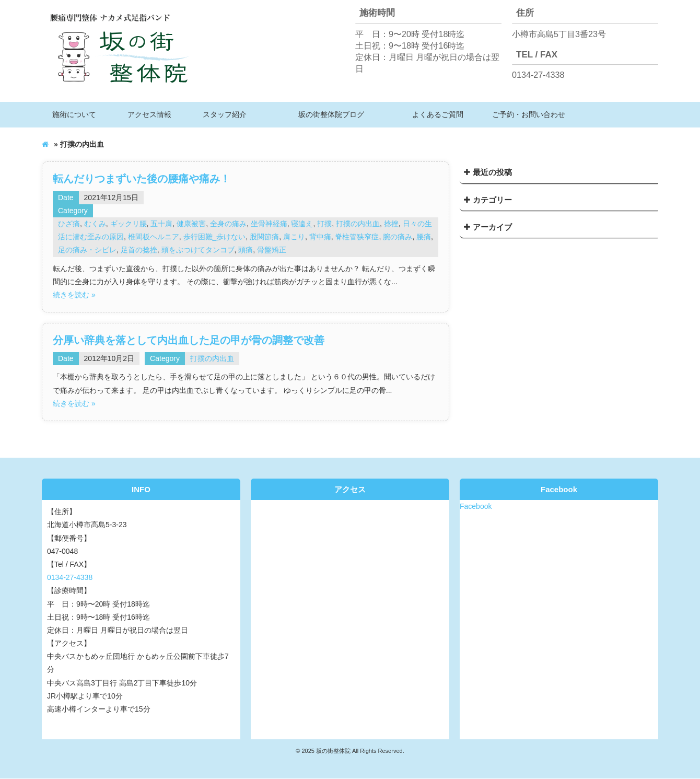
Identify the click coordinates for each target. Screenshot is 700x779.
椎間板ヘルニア (154, 237)
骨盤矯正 (272, 250)
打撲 (324, 224)
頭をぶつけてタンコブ (198, 250)
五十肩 (161, 224)
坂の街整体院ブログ (331, 114)
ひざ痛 (69, 224)
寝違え (302, 224)
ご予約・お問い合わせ (529, 114)
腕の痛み (398, 237)
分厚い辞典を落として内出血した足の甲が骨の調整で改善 (189, 340)
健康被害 (191, 224)
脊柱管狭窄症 (357, 237)
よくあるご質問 (438, 114)
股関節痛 (264, 237)
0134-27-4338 (538, 75)
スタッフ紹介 (225, 114)
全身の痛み (228, 224)
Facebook (476, 506)
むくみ (95, 224)
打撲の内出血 (358, 224)
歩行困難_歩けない (215, 237)
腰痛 (424, 237)
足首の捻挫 (139, 250)
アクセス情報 (149, 114)
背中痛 (320, 237)
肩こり (294, 237)
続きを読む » (74, 295)
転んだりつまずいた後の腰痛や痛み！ (142, 179)
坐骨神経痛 (269, 224)
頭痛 (246, 250)
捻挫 (391, 224)
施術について (74, 114)
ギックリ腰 (129, 224)
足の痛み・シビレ (87, 250)
